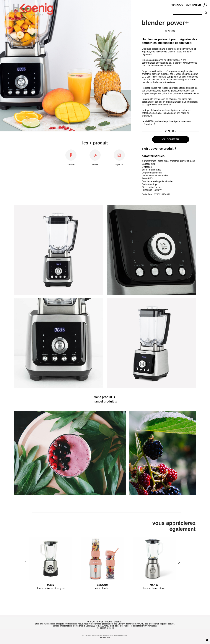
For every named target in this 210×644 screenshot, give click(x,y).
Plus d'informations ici (105, 628)
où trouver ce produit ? (160, 149)
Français (177, 5)
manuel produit (103, 401)
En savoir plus (105, 637)
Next (179, 562)
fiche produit (103, 397)
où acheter (171, 139)
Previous (25, 562)
